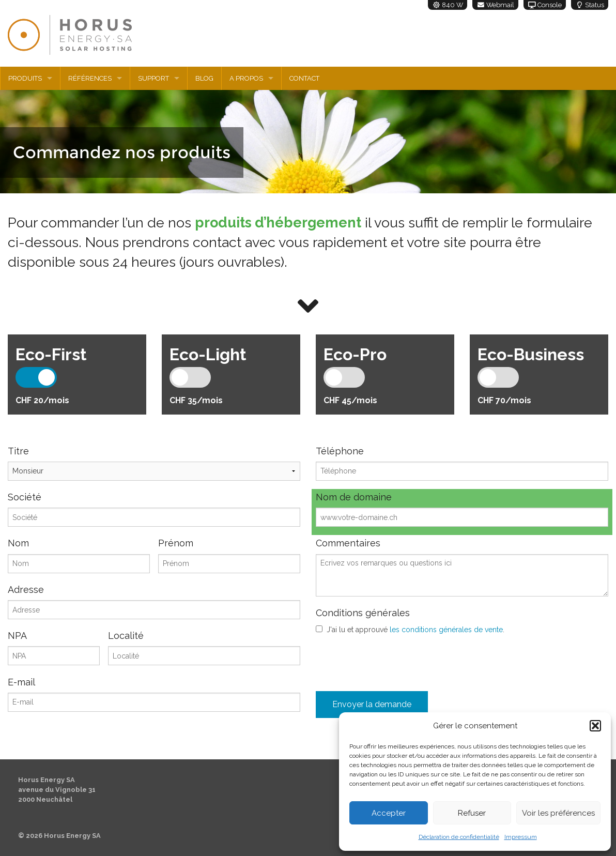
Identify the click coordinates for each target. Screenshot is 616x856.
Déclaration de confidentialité (459, 837)
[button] (595, 726)
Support (153, 78)
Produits (25, 78)
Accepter (389, 813)
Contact (304, 78)
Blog (204, 78)
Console (545, 5)
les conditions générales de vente (446, 630)
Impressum (521, 837)
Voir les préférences (558, 813)
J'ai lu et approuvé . (415, 630)
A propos (246, 78)
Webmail (495, 5)
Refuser (472, 813)
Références (90, 78)
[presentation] (394, 661)
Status (590, 5)
